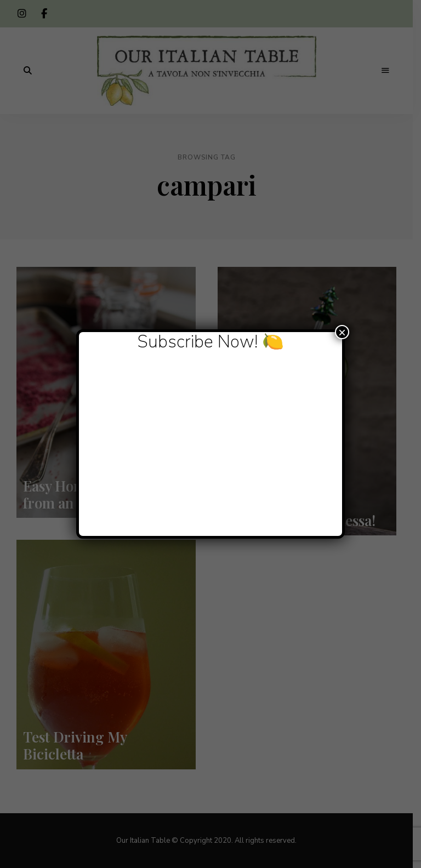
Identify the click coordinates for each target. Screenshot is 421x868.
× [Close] (342, 332)
